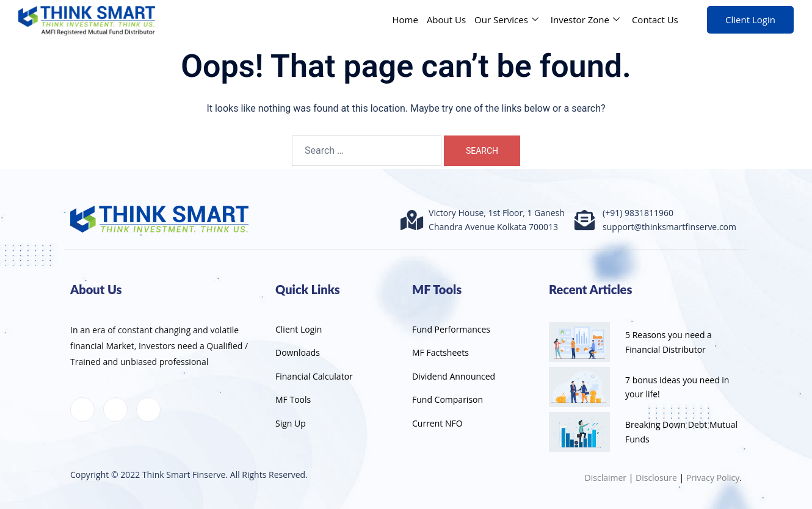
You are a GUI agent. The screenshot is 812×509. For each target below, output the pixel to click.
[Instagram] (148, 410)
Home (405, 20)
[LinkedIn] (115, 410)
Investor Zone (585, 20)
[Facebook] (82, 410)
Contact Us (655, 20)
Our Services (506, 20)
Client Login (750, 20)
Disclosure (656, 478)
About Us (446, 20)
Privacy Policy (713, 478)
